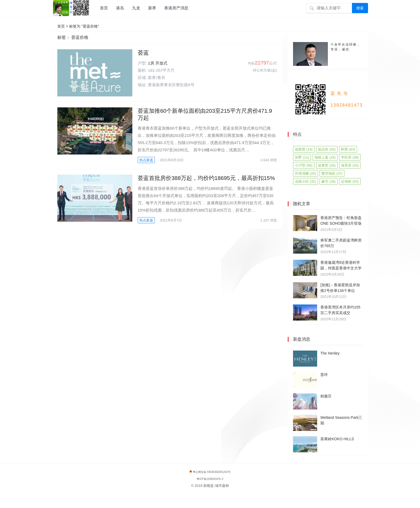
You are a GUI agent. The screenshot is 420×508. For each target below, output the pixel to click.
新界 (152, 8)
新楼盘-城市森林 (216, 486)
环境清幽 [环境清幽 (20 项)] (305, 173)
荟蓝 (143, 53)
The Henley (330, 353)
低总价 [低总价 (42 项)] (327, 149)
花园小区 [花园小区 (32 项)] (305, 181)
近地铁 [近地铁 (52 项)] (350, 181)
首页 (104, 8)
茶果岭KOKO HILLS (337, 439)
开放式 (161, 63)
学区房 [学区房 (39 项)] (350, 157)
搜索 (360, 8)
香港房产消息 (176, 8)
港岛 (120, 8)
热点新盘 (146, 160)
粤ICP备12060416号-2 (210, 479)
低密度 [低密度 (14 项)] (304, 149)
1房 (151, 63)
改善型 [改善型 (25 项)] (327, 165)
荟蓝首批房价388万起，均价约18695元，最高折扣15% (206, 178)
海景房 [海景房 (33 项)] (350, 165)
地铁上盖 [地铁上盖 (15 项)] (325, 157)
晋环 (324, 375)
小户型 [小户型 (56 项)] (304, 165)
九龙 (136, 8)
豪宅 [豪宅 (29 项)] (329, 181)
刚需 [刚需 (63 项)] (348, 149)
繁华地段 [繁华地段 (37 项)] (332, 173)
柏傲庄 (326, 396)
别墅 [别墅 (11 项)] (302, 157)
